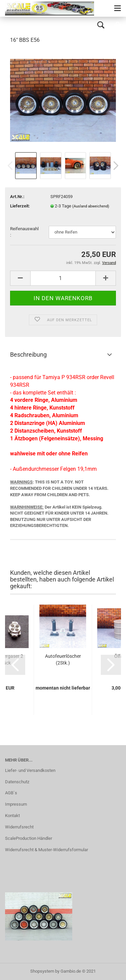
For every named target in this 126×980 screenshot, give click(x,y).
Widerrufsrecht (19, 827)
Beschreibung (28, 354)
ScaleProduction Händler (29, 838)
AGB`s (11, 793)
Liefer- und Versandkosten (30, 770)
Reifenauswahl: (24, 232)
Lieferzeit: (20, 206)
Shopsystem (42, 971)
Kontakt (12, 816)
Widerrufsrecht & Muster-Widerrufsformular (47, 850)
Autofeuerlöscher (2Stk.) (63, 659)
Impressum (16, 804)
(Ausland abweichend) (91, 206)
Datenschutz (17, 782)
